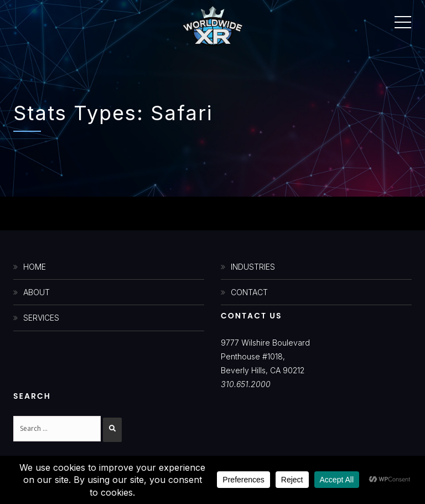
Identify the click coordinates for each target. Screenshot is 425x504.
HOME (35, 267)
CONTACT (249, 292)
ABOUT (37, 292)
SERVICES (41, 318)
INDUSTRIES (253, 267)
